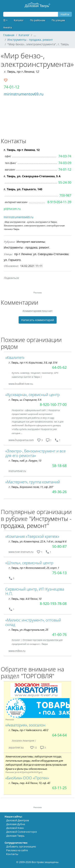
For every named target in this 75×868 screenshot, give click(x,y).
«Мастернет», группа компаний (33, 482)
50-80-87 (59, 546)
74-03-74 (65, 156)
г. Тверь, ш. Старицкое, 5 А (25, 400)
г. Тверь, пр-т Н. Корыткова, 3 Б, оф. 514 (33, 363)
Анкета (7, 27)
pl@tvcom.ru (12, 209)
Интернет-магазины (31, 242)
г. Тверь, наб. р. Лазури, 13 (25, 461)
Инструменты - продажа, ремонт (26, 247)
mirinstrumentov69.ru (24, 94)
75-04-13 (59, 573)
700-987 (65, 195)
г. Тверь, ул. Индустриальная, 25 (28, 630)
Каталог (19, 20)
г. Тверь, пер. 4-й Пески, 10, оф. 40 (29, 783)
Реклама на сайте (17, 850)
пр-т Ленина (23, 254)
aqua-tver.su (16, 747)
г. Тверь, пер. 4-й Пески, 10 (25, 599)
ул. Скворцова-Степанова (51, 254)
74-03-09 (65, 163)
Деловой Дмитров (17, 820)
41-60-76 (59, 634)
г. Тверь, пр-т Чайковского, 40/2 (28, 730)
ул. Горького (12, 260)
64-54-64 (59, 735)
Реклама (10, 720)
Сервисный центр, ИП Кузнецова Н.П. (35, 591)
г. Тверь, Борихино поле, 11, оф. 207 (31, 487)
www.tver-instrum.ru (21, 552)
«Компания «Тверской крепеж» (32, 536)
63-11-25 (59, 788)
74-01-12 (12, 87)
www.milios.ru (17, 651)
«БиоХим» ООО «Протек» (27, 778)
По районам (38, 20)
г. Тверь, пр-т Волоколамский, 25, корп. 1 (34, 568)
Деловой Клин (15, 828)
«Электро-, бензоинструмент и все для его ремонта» (35, 453)
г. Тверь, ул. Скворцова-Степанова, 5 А (32, 176)
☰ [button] (4, 20)
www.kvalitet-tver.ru (21, 384)
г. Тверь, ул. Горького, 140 (23, 189)
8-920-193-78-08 (53, 603)
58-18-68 (59, 466)
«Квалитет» (15, 357)
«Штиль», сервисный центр (29, 563)
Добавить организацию (21, 846)
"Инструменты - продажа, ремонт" (36, 522)
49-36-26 (59, 492)
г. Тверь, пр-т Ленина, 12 (21, 72)
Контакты (12, 854)
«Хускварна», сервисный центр (32, 395)
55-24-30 (65, 182)
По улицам (58, 20)
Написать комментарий (38, 320)
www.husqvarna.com (21, 440)
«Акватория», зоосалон (25, 725)
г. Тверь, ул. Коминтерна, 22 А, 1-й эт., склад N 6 (37, 541)
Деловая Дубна (16, 824)
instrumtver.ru (17, 471)
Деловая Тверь (15, 836)
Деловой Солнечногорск (22, 832)
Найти (65, 14)
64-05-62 (59, 367)
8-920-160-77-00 (53, 404)
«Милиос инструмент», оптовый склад (33, 622)
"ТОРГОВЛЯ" (38, 676)
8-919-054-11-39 (59, 202)
